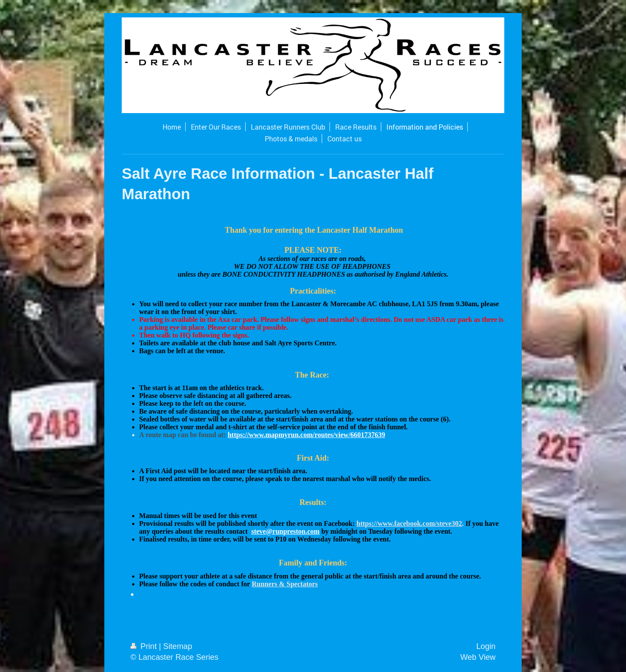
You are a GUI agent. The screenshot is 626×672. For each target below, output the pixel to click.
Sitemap (178, 646)
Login (486, 646)
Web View (478, 657)
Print (145, 646)
